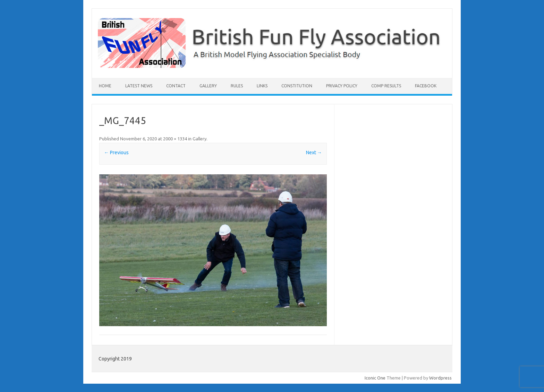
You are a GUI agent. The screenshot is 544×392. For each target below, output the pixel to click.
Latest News (139, 86)
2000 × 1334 (175, 139)
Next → (314, 153)
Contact (176, 86)
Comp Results (386, 86)
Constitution (297, 86)
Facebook (426, 86)
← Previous (116, 153)
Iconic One (375, 378)
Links (262, 86)
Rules (237, 86)
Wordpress (440, 378)
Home (105, 86)
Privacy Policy (342, 86)
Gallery (208, 86)
